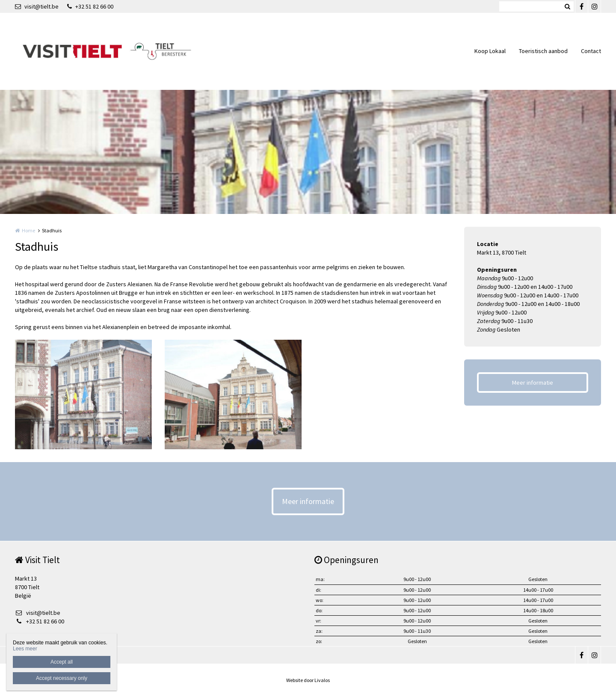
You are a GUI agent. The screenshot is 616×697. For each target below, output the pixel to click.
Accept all (62, 662)
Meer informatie (533, 383)
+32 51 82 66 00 (90, 6)
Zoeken (567, 6)
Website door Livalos (308, 680)
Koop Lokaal (490, 51)
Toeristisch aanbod (543, 51)
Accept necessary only (62, 678)
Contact (591, 51)
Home (28, 230)
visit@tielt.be (37, 6)
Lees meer (25, 649)
